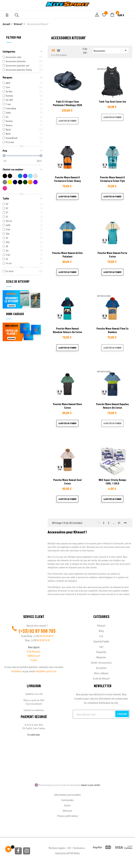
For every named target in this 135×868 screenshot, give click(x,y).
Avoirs (67, 805)
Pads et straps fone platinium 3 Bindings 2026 (67, 103)
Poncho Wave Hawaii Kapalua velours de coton (112, 406)
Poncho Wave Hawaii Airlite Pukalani (67, 255)
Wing (101, 631)
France (34, 660)
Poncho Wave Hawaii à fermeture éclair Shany (67, 179)
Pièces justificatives (67, 816)
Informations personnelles (67, 795)
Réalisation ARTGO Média (67, 853)
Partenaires (79, 848)
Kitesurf (101, 625)
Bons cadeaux (101, 673)
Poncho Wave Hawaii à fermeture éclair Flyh (112, 179)
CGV (69, 848)
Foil (101, 636)
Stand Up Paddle (101, 641)
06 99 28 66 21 (46, 636)
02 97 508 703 (43, 631)
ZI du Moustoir (34, 651)
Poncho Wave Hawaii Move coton (67, 406)
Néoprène (101, 657)
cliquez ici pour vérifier (91, 785)
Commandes (68, 800)
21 (119, 523)
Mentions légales (57, 848)
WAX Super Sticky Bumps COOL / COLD (112, 481)
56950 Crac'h (34, 656)
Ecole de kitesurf (101, 678)
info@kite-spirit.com (46, 671)
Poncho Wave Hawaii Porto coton (112, 255)
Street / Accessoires (101, 662)
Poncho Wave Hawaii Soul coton (67, 481)
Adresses (67, 810)
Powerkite (101, 652)
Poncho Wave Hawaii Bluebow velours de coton (67, 330)
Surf (101, 647)
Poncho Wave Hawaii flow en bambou (112, 330)
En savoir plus (34, 735)
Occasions (101, 668)
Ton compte (68, 789)
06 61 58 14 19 (43, 640)
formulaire (17, 671)
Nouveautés (111, 50)
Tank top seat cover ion (112, 101)
